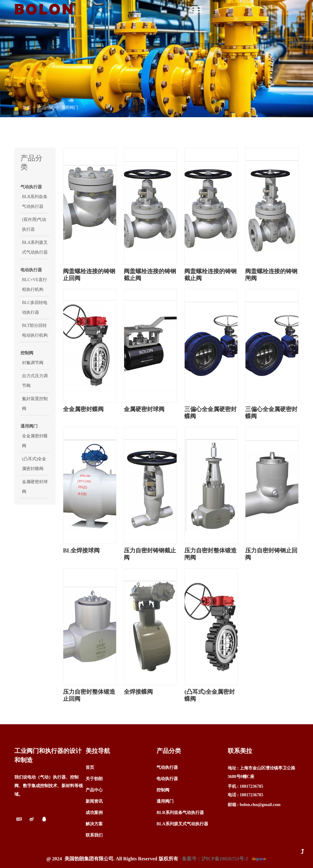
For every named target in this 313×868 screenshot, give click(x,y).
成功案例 (94, 813)
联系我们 (94, 835)
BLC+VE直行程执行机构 (35, 285)
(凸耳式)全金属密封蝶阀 (34, 464)
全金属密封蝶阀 (35, 441)
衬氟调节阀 (33, 363)
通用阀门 (70, 108)
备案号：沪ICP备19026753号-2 (215, 859)
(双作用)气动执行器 (34, 224)
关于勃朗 (94, 779)
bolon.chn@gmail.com (260, 805)
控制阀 (163, 790)
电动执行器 (167, 779)
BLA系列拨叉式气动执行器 (35, 247)
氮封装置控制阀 (35, 404)
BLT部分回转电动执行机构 (35, 330)
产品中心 (46, 108)
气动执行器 (167, 767)
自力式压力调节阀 (35, 381)
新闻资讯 (94, 801)
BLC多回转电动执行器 (35, 307)
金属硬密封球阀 (35, 487)
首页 (27, 108)
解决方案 (94, 824)
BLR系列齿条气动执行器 (35, 202)
